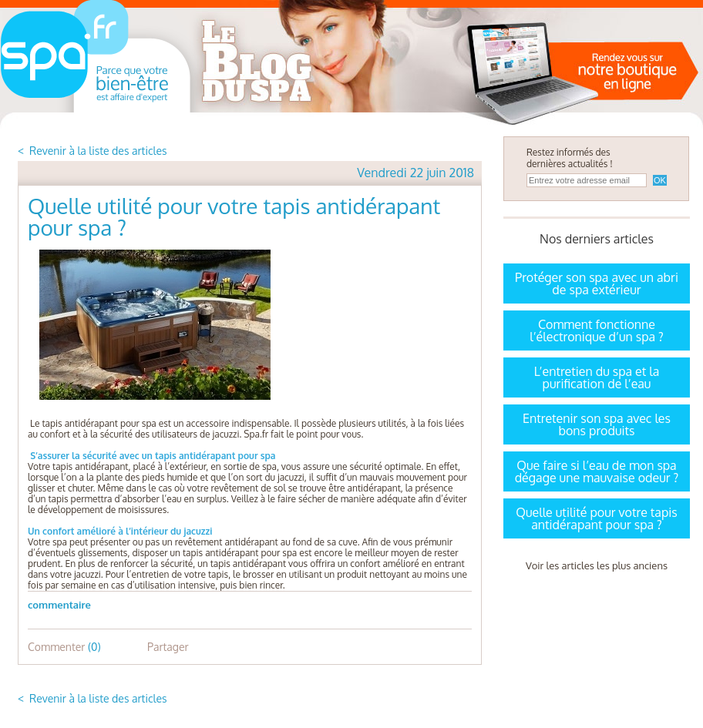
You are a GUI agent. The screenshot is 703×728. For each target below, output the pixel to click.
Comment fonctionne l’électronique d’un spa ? (597, 330)
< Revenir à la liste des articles (92, 151)
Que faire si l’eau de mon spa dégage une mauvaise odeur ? (597, 471)
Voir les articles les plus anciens (597, 565)
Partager (168, 647)
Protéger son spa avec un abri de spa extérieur (597, 283)
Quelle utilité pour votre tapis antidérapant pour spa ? (596, 518)
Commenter (64, 647)
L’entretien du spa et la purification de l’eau (597, 377)
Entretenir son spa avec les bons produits (597, 424)
